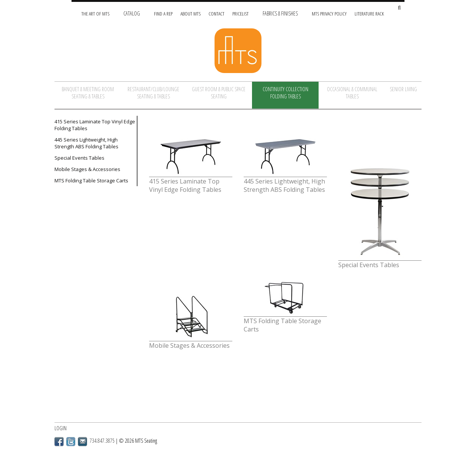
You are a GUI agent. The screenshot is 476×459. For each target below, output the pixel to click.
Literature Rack (369, 13)
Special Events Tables (79, 158)
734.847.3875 (102, 441)
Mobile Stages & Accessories (87, 169)
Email (82, 442)
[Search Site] (399, 8)
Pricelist (240, 13)
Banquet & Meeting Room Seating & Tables (88, 93)
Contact (216, 13)
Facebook (59, 442)
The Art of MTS (95, 13)
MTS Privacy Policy (329, 13)
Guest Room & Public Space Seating (219, 93)
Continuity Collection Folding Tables (285, 93)
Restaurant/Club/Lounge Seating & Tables (153, 93)
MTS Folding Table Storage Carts (91, 180)
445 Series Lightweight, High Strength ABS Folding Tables (86, 143)
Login (61, 428)
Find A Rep (163, 13)
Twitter (71, 442)
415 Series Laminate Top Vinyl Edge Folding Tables (95, 125)
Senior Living (403, 89)
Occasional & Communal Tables (352, 93)
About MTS (191, 13)
